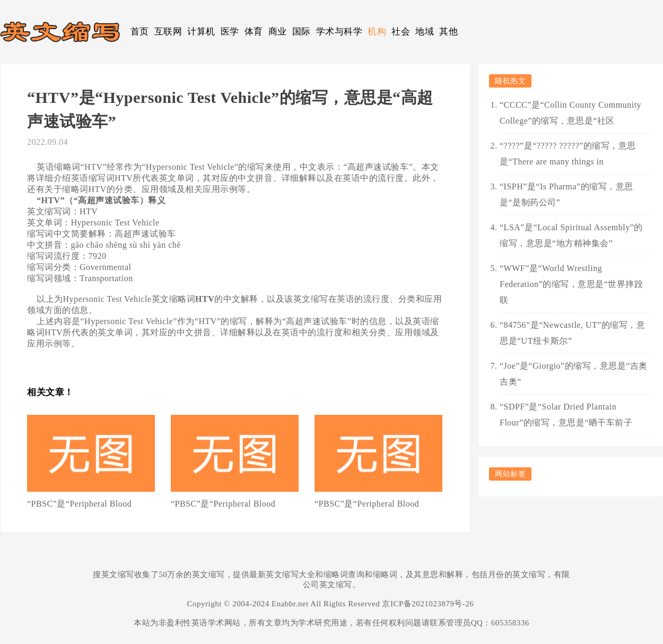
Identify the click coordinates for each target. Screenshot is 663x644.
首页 (140, 32)
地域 (425, 32)
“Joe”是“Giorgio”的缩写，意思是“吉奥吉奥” (574, 374)
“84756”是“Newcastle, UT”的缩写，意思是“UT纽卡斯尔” (572, 333)
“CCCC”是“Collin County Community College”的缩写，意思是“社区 (570, 113)
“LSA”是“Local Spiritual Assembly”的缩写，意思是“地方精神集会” (571, 235)
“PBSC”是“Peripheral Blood (79, 504)
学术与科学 (339, 32)
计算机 (201, 32)
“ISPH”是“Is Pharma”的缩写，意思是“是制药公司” (566, 194)
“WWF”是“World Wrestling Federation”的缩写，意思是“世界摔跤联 (571, 284)
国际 (302, 32)
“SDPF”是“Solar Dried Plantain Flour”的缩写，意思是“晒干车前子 (566, 415)
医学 (230, 32)
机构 (377, 32)
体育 (254, 32)
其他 (448, 32)
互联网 (168, 32)
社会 (401, 32)
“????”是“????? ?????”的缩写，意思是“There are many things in (568, 154)
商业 (278, 32)
